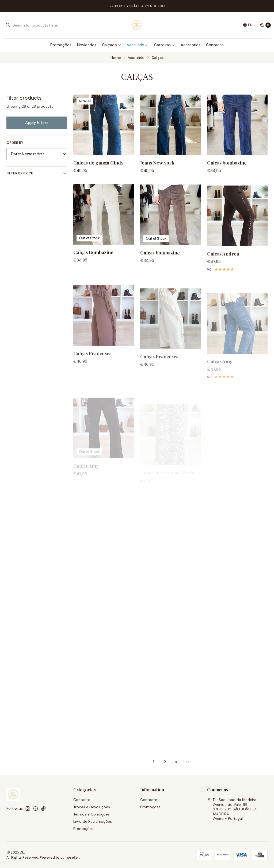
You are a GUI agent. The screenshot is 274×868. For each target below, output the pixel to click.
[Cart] (265, 25)
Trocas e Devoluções (92, 807)
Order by (15, 143)
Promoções (61, 45)
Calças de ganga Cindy (98, 162)
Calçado (112, 45)
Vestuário (138, 45)
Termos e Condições (92, 814)
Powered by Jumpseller (59, 857)
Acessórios (191, 45)
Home (116, 58)
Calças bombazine (227, 162)
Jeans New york (157, 162)
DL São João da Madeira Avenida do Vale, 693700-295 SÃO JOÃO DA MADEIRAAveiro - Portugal (232, 809)
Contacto (215, 45)
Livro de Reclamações (93, 821)
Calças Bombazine (93, 278)
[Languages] (250, 25)
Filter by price (37, 173)
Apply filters (37, 123)
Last (187, 762)
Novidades (87, 45)
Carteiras (165, 45)
